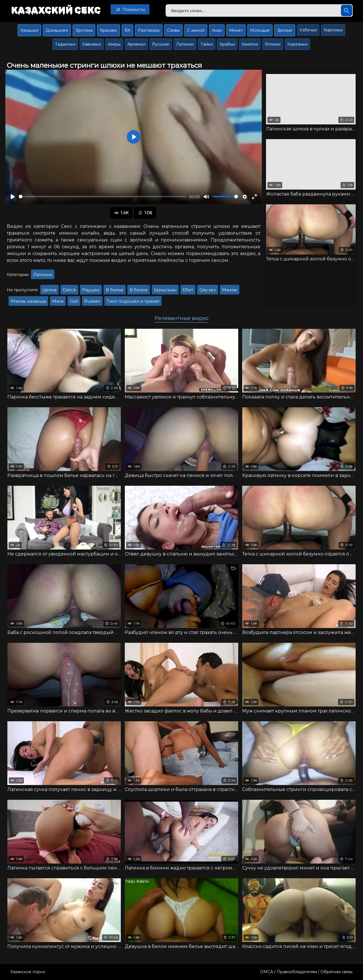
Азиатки (250, 44)
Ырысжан (165, 290)
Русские (161, 44)
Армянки (136, 44)
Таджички (65, 44)
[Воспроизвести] (13, 197)
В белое (139, 290)
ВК (127, 30)
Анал (217, 30)
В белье (115, 290)
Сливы (173, 30)
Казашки (29, 30)
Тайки (207, 44)
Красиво (108, 30)
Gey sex (208, 290)
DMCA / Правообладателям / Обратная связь (306, 972)
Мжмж (230, 290)
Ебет (188, 290)
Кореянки (297, 44)
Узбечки (308, 30)
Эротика (84, 30)
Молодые (260, 30)
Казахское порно (28, 972)
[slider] (103, 197)
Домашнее (57, 30)
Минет (236, 30)
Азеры (114, 44)
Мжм (58, 301)
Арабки (227, 44)
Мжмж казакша (28, 301)
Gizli (74, 301)
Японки (273, 44)
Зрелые (285, 30)
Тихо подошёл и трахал (133, 301)
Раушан (91, 290)
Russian (92, 301)
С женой (196, 30)
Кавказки (92, 44)
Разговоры (149, 30)
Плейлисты (130, 9)
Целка (49, 290)
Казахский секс (56, 10)
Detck (69, 290)
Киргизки (333, 30)
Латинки (185, 44)
